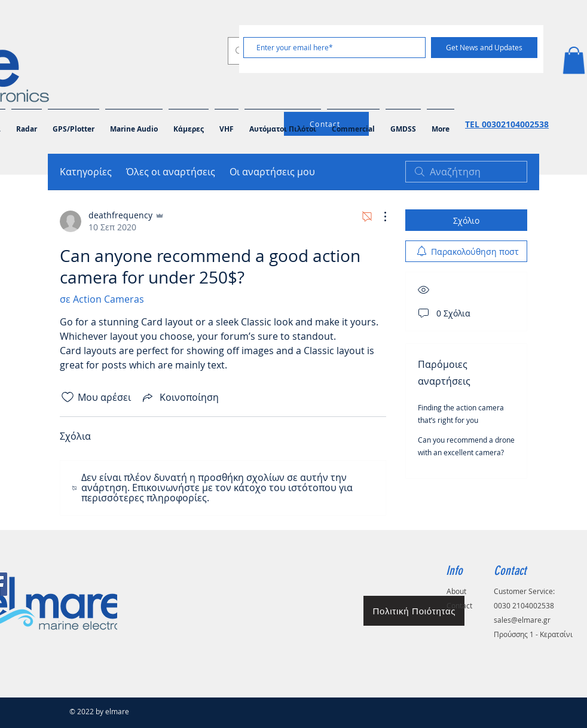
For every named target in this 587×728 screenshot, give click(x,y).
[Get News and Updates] (484, 48)
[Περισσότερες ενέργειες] (379, 217)
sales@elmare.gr (522, 620)
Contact (459, 605)
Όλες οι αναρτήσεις (171, 172)
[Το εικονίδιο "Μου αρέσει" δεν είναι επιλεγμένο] (68, 397)
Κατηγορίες (86, 172)
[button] (574, 60)
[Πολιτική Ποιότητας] (414, 611)
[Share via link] (180, 397)
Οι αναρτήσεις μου (272, 172)
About (456, 591)
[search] (466, 172)
